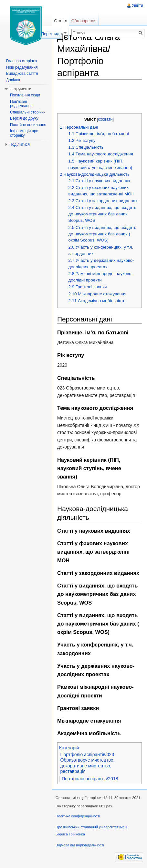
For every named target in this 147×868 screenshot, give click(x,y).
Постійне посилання (28, 125)
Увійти (137, 5)
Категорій (69, 748)
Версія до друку (24, 118)
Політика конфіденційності (78, 816)
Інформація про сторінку (24, 133)
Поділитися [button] (20, 144)
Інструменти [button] (20, 89)
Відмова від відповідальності (80, 845)
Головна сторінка (21, 61)
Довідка (13, 80)
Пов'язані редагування (21, 104)
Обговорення (84, 21)
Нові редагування (22, 67)
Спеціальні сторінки (28, 112)
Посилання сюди (25, 95)
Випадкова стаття (22, 74)
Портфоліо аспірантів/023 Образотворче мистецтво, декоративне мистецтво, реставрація (88, 763)
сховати (105, 119)
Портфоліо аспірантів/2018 (90, 779)
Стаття (60, 21)
